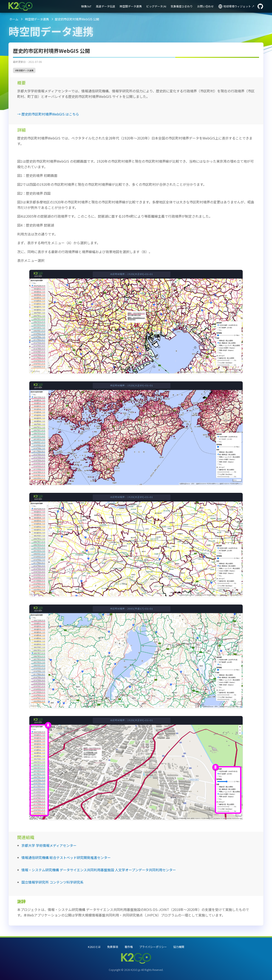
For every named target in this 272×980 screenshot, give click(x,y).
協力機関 (179, 947)
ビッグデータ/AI (156, 6)
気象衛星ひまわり (182, 6)
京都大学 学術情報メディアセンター (49, 845)
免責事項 (113, 947)
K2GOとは (94, 947)
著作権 (129, 947)
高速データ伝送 (106, 6)
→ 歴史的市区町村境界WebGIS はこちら (48, 114)
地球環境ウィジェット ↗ (239, 6)
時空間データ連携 (131, 6)
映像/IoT (86, 6)
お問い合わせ (205, 6)
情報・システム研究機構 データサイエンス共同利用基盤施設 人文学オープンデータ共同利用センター (99, 870)
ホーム (14, 19)
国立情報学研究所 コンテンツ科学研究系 (52, 882)
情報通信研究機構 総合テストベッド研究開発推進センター (66, 857)
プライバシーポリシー (153, 947)
